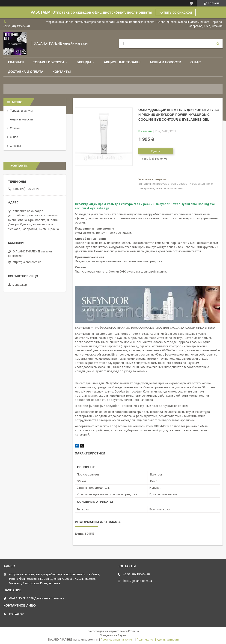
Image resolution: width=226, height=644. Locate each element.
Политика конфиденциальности (158, 640)
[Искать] (218, 44)
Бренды (84, 62)
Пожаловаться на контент (118, 640)
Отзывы (15, 146)
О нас (196, 62)
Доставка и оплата (26, 72)
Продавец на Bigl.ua (113, 635)
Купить (156, 151)
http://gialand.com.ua (27, 262)
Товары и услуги (49, 62)
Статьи (15, 128)
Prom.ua (134, 631)
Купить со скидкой (176, 12)
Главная (16, 62)
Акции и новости (165, 62)
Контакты (62, 72)
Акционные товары (122, 62)
